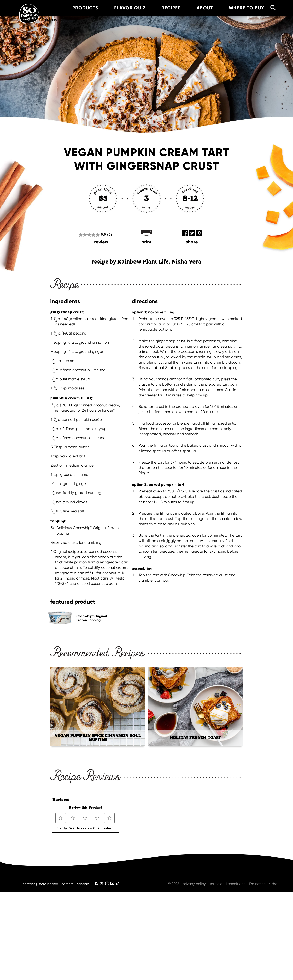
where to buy (241, 8)
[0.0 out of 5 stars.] (95, 235)
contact (29, 884)
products (80, 8)
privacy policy (194, 884)
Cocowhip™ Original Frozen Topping (92, 618)
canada (83, 884)
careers (67, 884)
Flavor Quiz (124, 8)
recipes (165, 8)
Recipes (51, 20)
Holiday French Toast (195, 738)
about (199, 8)
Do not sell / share (265, 884)
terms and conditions (227, 884)
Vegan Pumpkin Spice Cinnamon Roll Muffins (98, 738)
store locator (48, 884)
